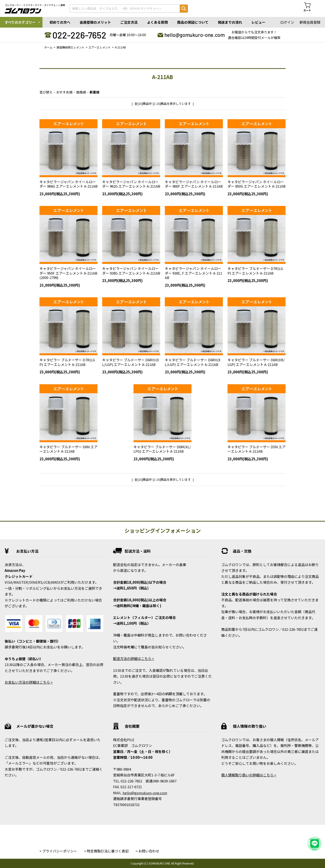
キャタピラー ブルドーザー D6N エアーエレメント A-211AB (68, 449)
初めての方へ (60, 22)
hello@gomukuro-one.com (195, 35)
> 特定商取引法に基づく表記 (106, 851)
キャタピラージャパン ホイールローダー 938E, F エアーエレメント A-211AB (193, 273)
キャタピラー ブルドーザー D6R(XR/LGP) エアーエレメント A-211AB (256, 362)
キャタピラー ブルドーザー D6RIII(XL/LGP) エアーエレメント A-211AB (131, 362)
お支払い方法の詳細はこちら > (29, 682)
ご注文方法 (129, 22)
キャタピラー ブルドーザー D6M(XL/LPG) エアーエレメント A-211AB (162, 449)
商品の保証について (193, 22)
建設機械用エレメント (71, 47)
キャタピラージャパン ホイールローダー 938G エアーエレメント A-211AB (131, 271)
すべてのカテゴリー (20, 22)
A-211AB (120, 47)
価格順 (81, 92)
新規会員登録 (310, 22)
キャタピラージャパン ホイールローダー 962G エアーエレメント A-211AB (131, 184)
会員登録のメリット (95, 22)
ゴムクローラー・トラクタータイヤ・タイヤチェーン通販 (35, 5)
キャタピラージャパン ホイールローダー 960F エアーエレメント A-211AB (194, 184)
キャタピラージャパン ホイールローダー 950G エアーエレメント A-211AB (257, 184)
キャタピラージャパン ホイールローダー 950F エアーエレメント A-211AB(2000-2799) (68, 273)
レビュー (258, 22)
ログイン (287, 22)
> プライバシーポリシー (58, 851)
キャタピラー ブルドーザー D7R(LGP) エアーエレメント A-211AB (255, 271)
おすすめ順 (64, 92)
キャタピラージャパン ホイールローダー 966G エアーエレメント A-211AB (68, 184)
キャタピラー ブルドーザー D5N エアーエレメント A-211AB (257, 449)
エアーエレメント (100, 47)
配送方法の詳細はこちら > (134, 658)
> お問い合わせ (147, 851)
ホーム (48, 47)
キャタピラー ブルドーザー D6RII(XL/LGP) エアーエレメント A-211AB (193, 362)
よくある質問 (157, 22)
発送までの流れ (230, 22)
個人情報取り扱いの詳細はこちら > (249, 775)
